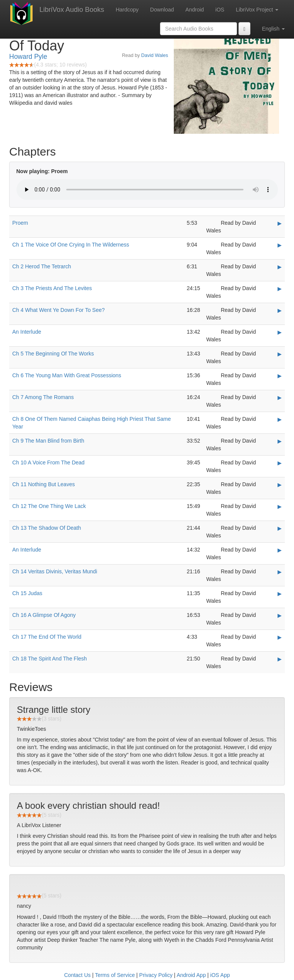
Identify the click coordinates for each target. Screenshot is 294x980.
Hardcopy (127, 10)
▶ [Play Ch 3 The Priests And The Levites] (280, 289)
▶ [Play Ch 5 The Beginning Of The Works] (280, 354)
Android (194, 10)
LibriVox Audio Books (72, 10)
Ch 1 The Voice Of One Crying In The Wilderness (71, 245)
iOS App (220, 975)
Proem (20, 223)
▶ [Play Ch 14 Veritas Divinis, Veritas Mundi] (280, 572)
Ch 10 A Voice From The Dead (48, 462)
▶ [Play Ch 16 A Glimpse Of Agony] (280, 615)
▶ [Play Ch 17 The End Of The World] (280, 637)
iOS (220, 10)
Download (162, 10)
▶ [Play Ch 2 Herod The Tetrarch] (280, 267)
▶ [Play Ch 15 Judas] (280, 594)
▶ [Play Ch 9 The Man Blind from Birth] (280, 441)
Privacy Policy (156, 975)
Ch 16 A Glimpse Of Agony (44, 615)
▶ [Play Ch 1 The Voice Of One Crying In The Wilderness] (280, 245)
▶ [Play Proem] (280, 223)
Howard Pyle (28, 57)
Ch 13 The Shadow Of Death (47, 528)
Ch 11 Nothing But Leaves (43, 484)
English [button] (273, 29)
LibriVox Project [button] (257, 10)
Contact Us (78, 975)
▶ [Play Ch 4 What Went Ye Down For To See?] (280, 310)
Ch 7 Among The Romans (43, 397)
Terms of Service (115, 975)
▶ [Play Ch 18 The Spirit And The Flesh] (280, 659)
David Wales (155, 55)
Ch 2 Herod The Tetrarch (42, 266)
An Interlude (27, 332)
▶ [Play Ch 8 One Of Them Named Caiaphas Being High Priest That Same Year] (280, 419)
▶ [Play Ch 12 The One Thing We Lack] (280, 506)
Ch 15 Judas (27, 593)
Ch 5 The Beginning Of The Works (53, 354)
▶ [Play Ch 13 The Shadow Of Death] (280, 528)
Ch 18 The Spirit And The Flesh (50, 659)
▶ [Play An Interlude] (280, 332)
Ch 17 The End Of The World (47, 637)
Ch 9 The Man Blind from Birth (48, 441)
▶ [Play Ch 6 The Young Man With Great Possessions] (280, 376)
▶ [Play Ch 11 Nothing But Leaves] (280, 485)
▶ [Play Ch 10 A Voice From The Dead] (280, 463)
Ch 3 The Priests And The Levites (52, 288)
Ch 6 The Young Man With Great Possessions (67, 375)
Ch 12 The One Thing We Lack (49, 506)
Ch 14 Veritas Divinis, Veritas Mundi (55, 571)
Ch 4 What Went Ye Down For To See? (59, 310)
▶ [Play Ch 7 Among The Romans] (280, 398)
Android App (191, 975)
